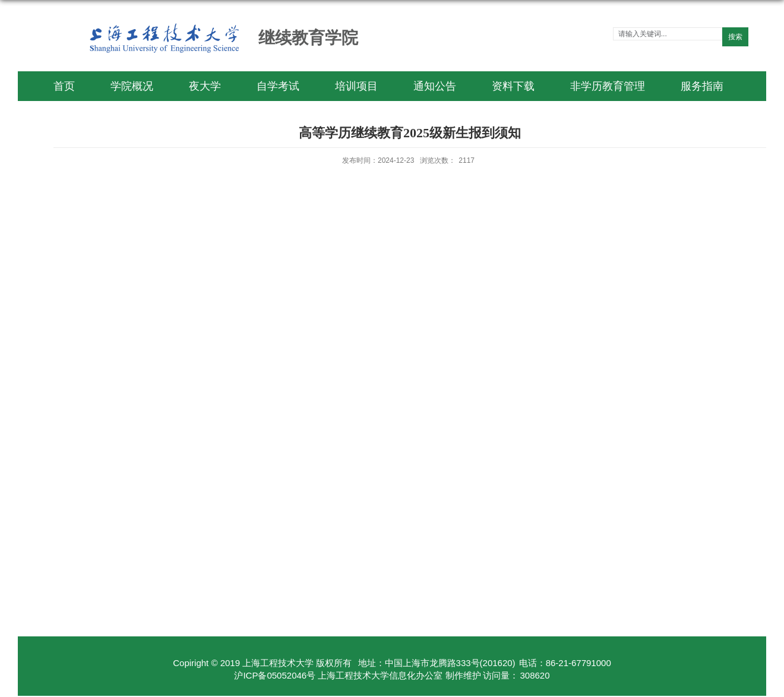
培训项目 (356, 86)
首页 (64, 86)
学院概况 (132, 86)
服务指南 (702, 86)
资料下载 (513, 86)
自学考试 (278, 86)
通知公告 (435, 86)
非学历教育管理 (608, 86)
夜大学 (205, 86)
